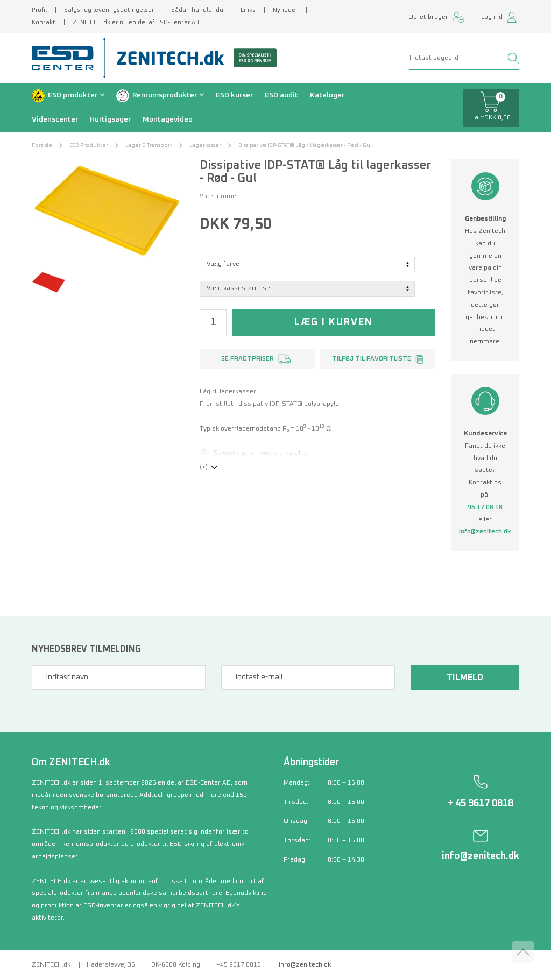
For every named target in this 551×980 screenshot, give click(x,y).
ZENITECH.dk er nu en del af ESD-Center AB (136, 22)
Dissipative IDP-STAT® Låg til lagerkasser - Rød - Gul (305, 145)
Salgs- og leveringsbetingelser (109, 10)
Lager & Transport (149, 145)
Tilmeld (465, 678)
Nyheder (285, 10)
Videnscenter (55, 119)
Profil (39, 10)
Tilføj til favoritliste (372, 359)
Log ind (492, 17)
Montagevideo (168, 119)
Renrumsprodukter (165, 95)
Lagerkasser (205, 145)
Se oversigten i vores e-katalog (260, 453)
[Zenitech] (193, 58)
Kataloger (327, 95)
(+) (204, 467)
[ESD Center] (66, 58)
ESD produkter (73, 95)
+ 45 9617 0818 (481, 803)
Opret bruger (428, 17)
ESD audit (281, 95)
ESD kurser (234, 95)
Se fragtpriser (248, 359)
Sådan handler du (197, 10)
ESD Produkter (89, 145)
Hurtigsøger (110, 119)
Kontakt (44, 22)
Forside (42, 145)
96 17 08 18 (485, 507)
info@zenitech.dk (485, 532)
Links (248, 10)
